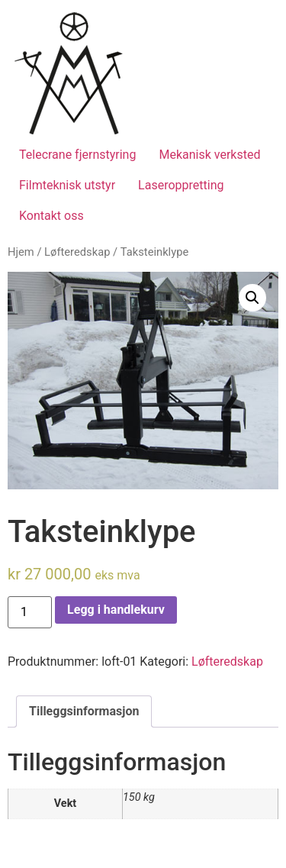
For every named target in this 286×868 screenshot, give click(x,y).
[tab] (84, 712)
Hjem (21, 252)
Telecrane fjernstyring (77, 155)
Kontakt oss (51, 216)
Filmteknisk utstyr (67, 185)
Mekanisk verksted (209, 155)
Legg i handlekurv (116, 610)
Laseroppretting (181, 185)
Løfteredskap (77, 252)
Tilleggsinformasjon (84, 711)
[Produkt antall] (30, 612)
